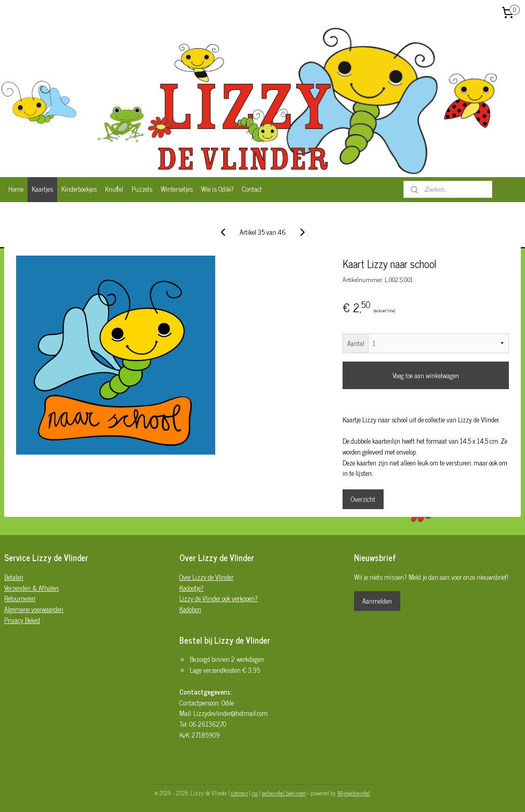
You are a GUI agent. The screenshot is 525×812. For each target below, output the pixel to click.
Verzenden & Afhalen (31, 588)
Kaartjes (42, 189)
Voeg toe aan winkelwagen (426, 375)
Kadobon (190, 609)
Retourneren (20, 598)
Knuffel (114, 189)
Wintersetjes (177, 189)
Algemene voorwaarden (34, 609)
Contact (252, 189)
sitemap (239, 793)
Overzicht (363, 499)
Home (16, 189)
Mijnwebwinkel (354, 793)
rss (255, 793)
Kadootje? (192, 588)
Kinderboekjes (79, 189)
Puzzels (142, 189)
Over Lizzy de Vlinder (206, 577)
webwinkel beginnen (284, 793)
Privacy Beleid (22, 620)
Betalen (14, 577)
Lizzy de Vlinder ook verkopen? (219, 598)
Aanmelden (377, 601)
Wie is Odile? (218, 189)
